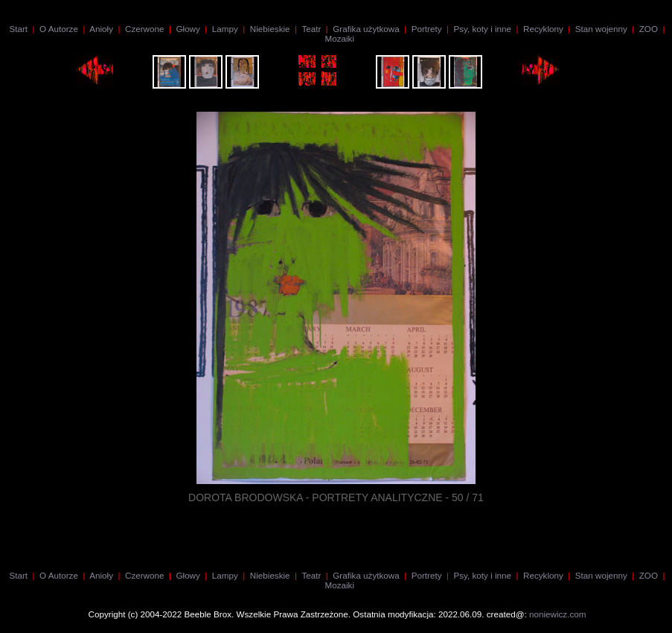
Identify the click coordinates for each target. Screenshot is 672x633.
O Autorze (59, 29)
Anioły (101, 29)
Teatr (311, 29)
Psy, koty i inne (482, 29)
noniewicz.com (557, 614)
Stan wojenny (601, 29)
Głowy (188, 29)
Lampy (225, 29)
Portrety (427, 29)
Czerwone (144, 29)
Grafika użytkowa (366, 29)
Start (18, 29)
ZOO (649, 29)
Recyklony (543, 29)
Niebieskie (270, 29)
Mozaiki (339, 38)
